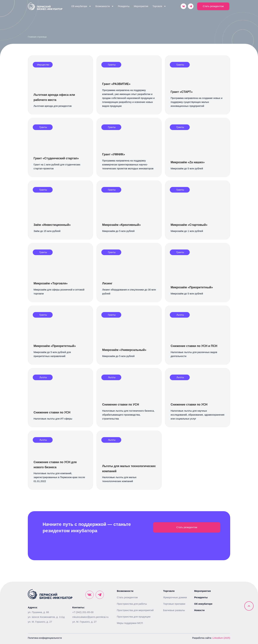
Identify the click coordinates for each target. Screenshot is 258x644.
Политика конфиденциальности (45, 638)
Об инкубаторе (81, 6)
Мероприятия (141, 6)
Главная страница (37, 37)
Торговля (159, 6)
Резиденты (124, 6)
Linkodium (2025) (221, 638)
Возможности (105, 6)
